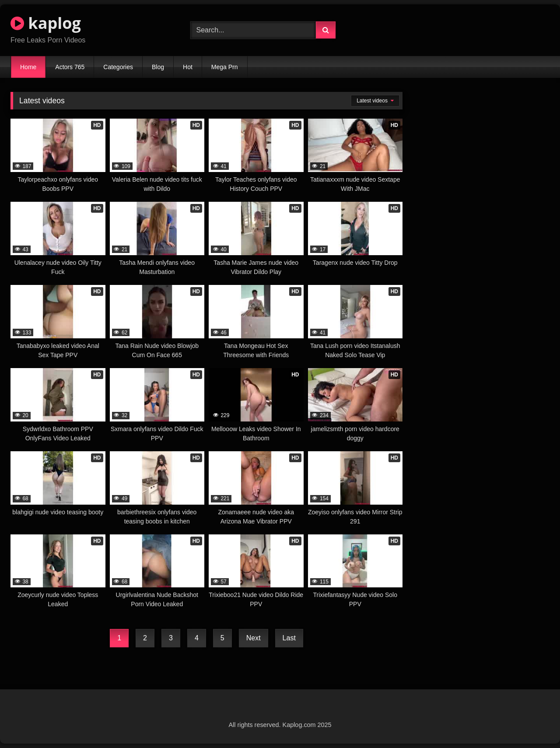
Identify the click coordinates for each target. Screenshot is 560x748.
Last (289, 638)
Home (28, 67)
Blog (158, 67)
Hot (188, 67)
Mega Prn (225, 67)
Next (254, 638)
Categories (118, 67)
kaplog (46, 23)
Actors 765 (70, 67)
